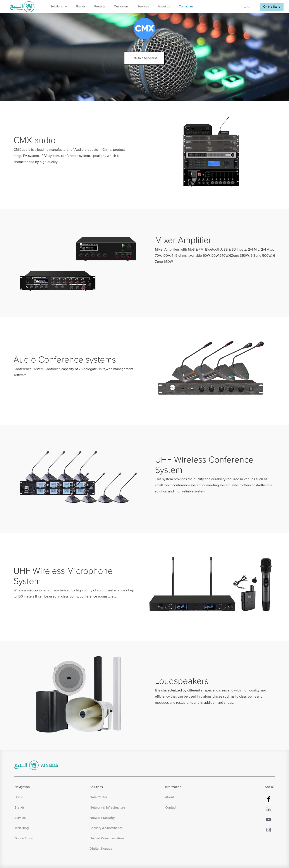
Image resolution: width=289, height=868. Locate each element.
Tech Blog (22, 828)
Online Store (272, 7)
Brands (81, 6)
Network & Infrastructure (107, 808)
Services (143, 6)
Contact (171, 808)
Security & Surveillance (106, 828)
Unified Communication (107, 838)
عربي (248, 6)
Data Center (98, 797)
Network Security (102, 818)
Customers (121, 6)
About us (164, 6)
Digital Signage (101, 849)
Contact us (186, 6)
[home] (22, 7)
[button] (59, 7)
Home (19, 797)
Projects (100, 6)
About (169, 797)
